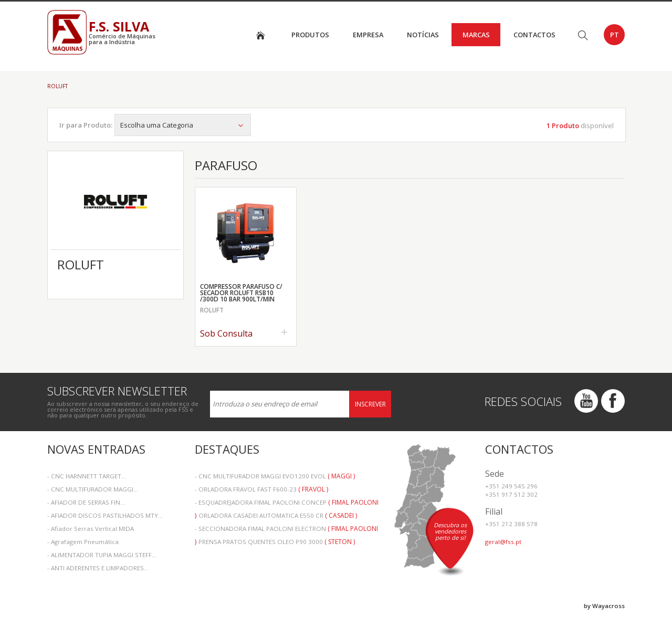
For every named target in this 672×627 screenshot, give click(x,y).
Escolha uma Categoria (183, 125)
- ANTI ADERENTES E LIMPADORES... (98, 568)
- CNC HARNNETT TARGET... (87, 476)
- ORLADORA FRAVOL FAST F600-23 (261, 489)
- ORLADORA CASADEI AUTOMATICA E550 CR (276, 515)
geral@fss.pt (503, 542)
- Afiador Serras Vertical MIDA (91, 529)
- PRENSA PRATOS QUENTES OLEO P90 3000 (275, 542)
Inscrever (370, 404)
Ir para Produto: (86, 125)
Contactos (534, 35)
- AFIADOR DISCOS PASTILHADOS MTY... (105, 515)
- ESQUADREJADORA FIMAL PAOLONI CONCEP (287, 503)
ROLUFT (57, 86)
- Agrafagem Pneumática (83, 542)
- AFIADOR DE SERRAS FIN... (86, 502)
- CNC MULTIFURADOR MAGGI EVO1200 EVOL (275, 476)
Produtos (310, 35)
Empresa (368, 35)
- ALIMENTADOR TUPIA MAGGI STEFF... (102, 555)
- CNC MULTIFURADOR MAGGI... (93, 489)
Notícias (423, 35)
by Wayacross (604, 606)
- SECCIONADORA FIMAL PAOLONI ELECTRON (286, 530)
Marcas (476, 35)
